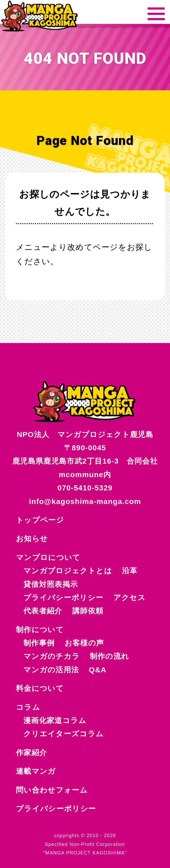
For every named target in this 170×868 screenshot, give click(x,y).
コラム (28, 707)
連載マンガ (36, 771)
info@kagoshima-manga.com (85, 501)
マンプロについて (48, 557)
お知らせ (32, 539)
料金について (40, 688)
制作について (40, 630)
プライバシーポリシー (56, 809)
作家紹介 (31, 753)
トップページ (40, 520)
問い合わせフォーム (52, 790)
